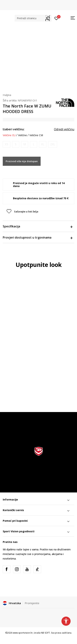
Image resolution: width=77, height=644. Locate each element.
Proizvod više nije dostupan (22, 161)
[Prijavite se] (56, 18)
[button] (33, 18)
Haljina (7, 95)
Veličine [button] (22, 135)
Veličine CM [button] (36, 135)
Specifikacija (38, 226)
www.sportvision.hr (23, 633)
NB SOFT (45, 633)
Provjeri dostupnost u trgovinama (38, 237)
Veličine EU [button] (9, 135)
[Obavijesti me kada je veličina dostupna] (6, 144)
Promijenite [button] (32, 603)
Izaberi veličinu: (14, 129)
